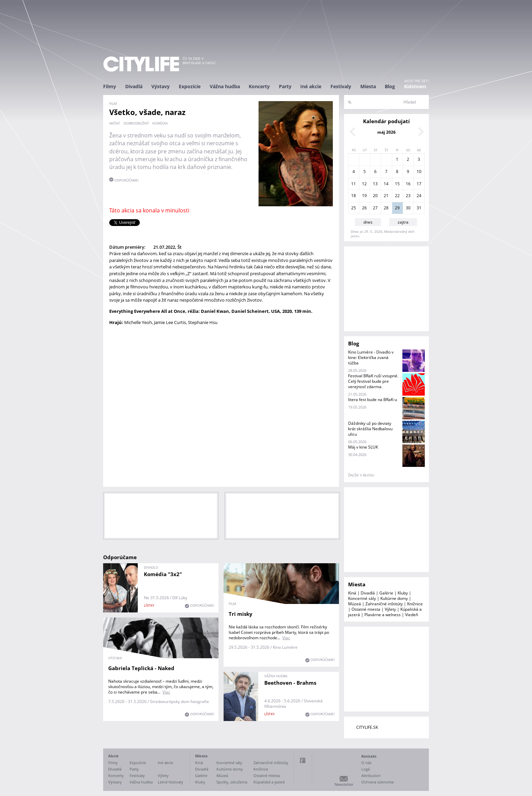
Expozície (190, 86)
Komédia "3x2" (163, 574)
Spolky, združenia (232, 782)
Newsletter (344, 784)
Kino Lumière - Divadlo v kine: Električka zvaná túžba (371, 357)
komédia (160, 123)
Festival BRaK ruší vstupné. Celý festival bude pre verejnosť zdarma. (373, 381)
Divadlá (134, 86)
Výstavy (160, 86)
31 (419, 208)
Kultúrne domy (394, 598)
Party (285, 86)
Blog (390, 86)
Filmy (110, 86)
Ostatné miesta (366, 609)
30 (408, 208)
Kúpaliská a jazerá (269, 782)
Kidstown (415, 86)
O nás (366, 763)
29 (397, 208)
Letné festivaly (170, 782)
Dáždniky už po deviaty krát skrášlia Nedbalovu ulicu (370, 429)
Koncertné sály (362, 598)
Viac (286, 638)
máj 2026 (386, 132)
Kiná (352, 593)
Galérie (386, 593)
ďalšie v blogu (361, 475)
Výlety (390, 609)
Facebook (303, 760)
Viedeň (412, 615)
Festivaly (341, 86)
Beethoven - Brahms (290, 683)
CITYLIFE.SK (367, 727)
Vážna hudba (225, 86)
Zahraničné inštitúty (384, 604)
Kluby (403, 593)
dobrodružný (136, 123)
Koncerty (259, 86)
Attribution (371, 775)
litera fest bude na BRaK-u (373, 400)
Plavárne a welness (383, 615)
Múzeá (355, 604)
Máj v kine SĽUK (363, 447)
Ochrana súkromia (377, 782)
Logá (366, 769)
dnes (368, 222)
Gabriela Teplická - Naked (141, 668)
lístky (149, 605)
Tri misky (241, 614)
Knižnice (415, 604)
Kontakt (369, 756)
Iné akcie (311, 86)
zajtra (403, 222)
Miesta (368, 86)
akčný (115, 123)
